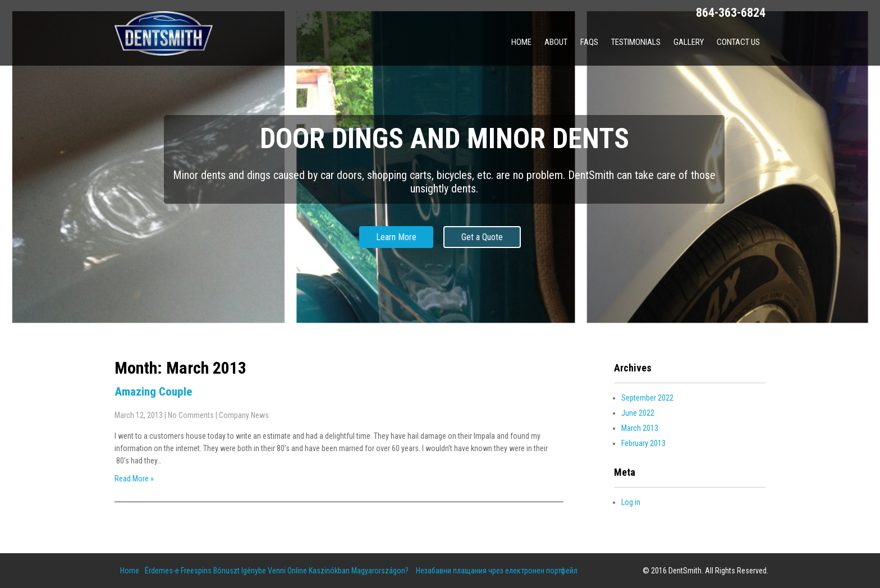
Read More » (134, 479)
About (556, 42)
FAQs (589, 42)
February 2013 (643, 443)
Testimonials (636, 42)
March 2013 (640, 428)
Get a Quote (482, 237)
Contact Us (738, 42)
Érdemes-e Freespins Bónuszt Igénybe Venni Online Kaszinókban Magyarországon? (277, 571)
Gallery (689, 42)
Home (521, 42)
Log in (631, 502)
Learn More (396, 237)
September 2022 (647, 398)
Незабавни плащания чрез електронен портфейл (497, 571)
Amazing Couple (153, 392)
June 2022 (638, 413)
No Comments (191, 415)
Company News (244, 415)
